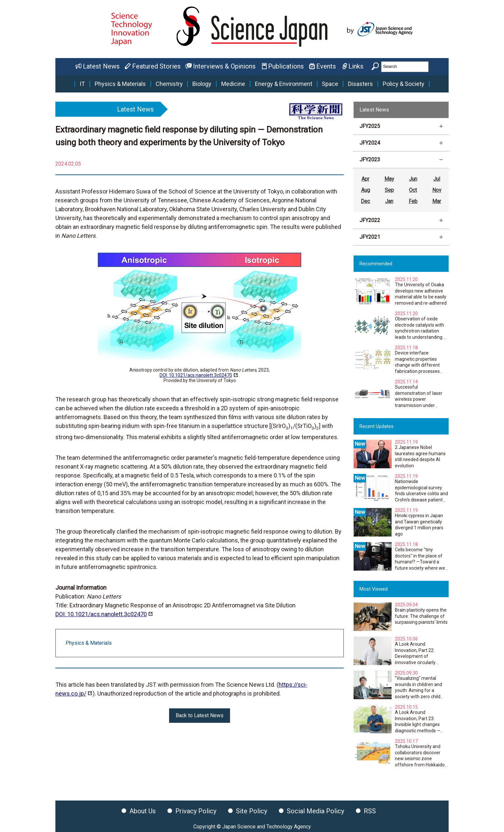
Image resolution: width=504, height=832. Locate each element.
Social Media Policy (315, 811)
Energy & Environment (284, 84)
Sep (389, 190)
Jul (437, 179)
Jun (413, 179)
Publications (286, 66)
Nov (437, 190)
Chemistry (169, 84)
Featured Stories (156, 66)
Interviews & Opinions (224, 66)
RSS (370, 811)
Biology (202, 84)
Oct (413, 190)
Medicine (233, 84)
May (389, 179)
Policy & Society (404, 84)
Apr (365, 179)
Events (326, 66)
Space (330, 84)
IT (82, 84)
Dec (365, 201)
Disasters (360, 84)
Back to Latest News (200, 715)
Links (356, 66)
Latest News (101, 66)
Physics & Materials (120, 84)
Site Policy (252, 811)
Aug (366, 190)
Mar (437, 201)
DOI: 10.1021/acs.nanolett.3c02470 (196, 375)
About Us (143, 811)
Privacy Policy (196, 811)
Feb (413, 201)
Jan (389, 201)
